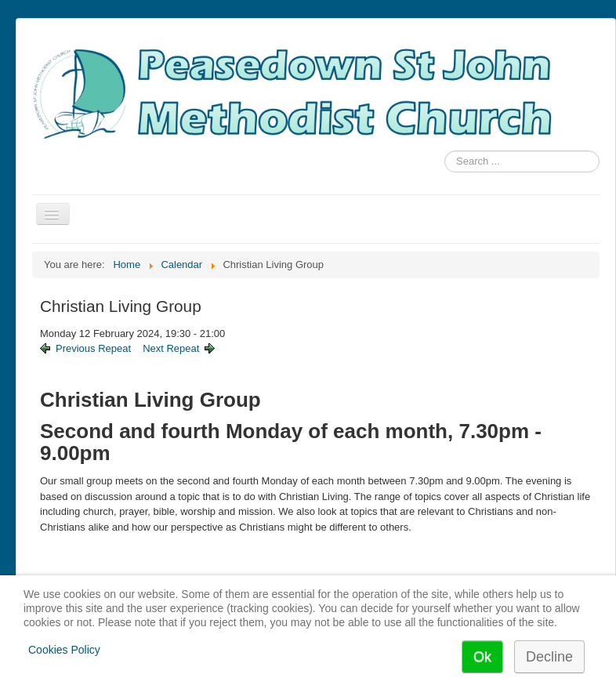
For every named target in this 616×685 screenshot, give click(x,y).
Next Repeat (171, 348)
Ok (482, 657)
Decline (549, 657)
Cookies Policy (64, 650)
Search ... (445, 151)
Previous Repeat (93, 348)
